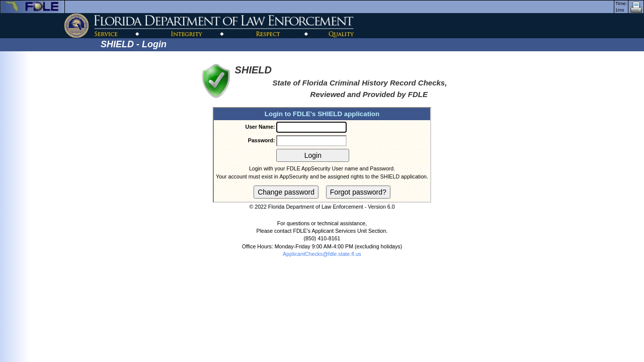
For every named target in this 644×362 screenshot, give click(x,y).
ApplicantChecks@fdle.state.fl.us (322, 254)
